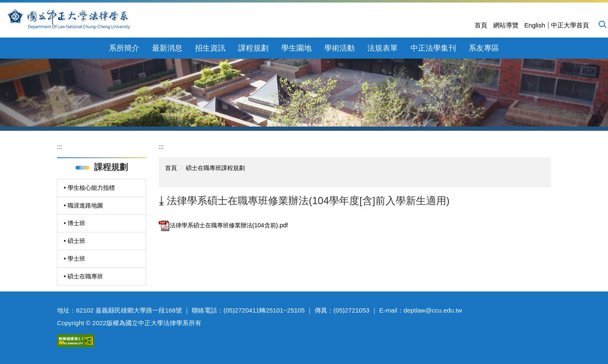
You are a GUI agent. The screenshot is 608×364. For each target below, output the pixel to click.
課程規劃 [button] (253, 48)
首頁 (481, 25)
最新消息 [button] (167, 48)
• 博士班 (75, 223)
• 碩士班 (75, 241)
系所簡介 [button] (124, 48)
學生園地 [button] (296, 48)
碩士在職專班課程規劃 (215, 168)
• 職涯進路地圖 (83, 205)
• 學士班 (75, 259)
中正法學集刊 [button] (433, 48)
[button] (602, 24)
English (535, 25)
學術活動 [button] (339, 48)
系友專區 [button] (484, 48)
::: (60, 147)
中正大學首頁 (570, 25)
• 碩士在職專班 (83, 276)
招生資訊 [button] (210, 48)
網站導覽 (506, 25)
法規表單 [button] (383, 48)
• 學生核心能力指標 (89, 188)
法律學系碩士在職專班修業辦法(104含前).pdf (223, 225)
